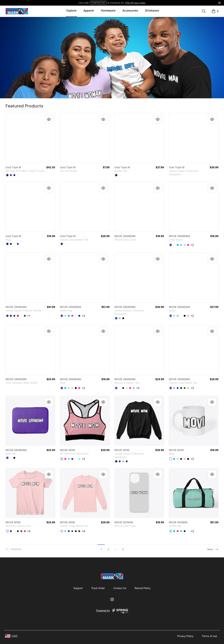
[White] (18, 175)
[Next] (213, 548)
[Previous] (13, 548)
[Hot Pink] (188, 245)
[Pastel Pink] (188, 316)
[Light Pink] (127, 388)
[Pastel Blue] (181, 245)
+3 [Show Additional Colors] (83, 316)
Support (78, 588)
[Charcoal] (21, 531)
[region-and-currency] (11, 636)
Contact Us (120, 588)
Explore (71, 10)
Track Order (98, 588)
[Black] (7, 175)
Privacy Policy (185, 636)
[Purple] (7, 316)
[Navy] (25, 316)
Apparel (89, 10)
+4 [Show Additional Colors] (83, 531)
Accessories (130, 10)
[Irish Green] (185, 388)
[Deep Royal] (116, 318)
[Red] (18, 316)
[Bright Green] (181, 531)
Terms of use (209, 636)
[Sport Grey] (188, 388)
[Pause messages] (219, 3)
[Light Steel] (120, 318)
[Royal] (14, 316)
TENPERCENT (98, 3)
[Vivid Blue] (178, 245)
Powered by (112, 611)
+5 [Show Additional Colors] (29, 531)
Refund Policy (143, 588)
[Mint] (185, 245)
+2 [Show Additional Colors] (192, 245)
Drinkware (152, 10)
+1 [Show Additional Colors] (29, 316)
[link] (30, 138)
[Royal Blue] (79, 316)
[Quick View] (49, 119)
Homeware (108, 10)
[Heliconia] (130, 388)
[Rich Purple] (11, 175)
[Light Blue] (134, 388)
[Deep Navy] (14, 175)
